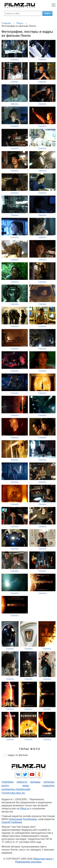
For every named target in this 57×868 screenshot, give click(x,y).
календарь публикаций (16, 789)
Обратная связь (43, 859)
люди (26, 786)
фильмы (35, 782)
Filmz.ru (25, 809)
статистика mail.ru (13, 793)
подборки (48, 786)
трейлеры (8, 782)
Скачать (15, 59)
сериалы (49, 782)
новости (22, 782)
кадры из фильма (18, 755)
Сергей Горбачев (12, 822)
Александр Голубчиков (23, 819)
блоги (5, 786)
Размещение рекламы (28, 862)
